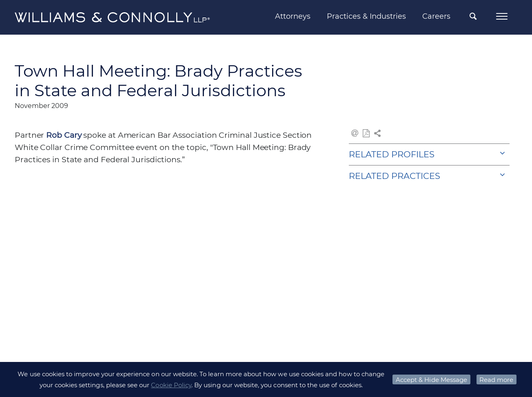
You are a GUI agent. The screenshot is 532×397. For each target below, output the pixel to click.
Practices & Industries (366, 16)
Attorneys (293, 16)
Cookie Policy (171, 385)
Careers (436, 16)
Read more (496, 380)
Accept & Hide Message (431, 380)
